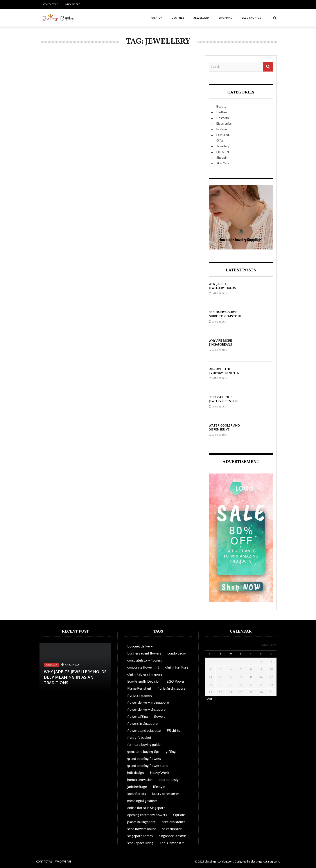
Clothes (178, 18)
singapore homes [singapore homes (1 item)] (140, 836)
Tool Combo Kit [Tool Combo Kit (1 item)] (172, 843)
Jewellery (202, 18)
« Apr (209, 699)
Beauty (221, 106)
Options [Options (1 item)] (179, 815)
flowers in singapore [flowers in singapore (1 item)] (142, 723)
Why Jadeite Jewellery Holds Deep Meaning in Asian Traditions (223, 290)
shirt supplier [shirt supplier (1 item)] (172, 829)
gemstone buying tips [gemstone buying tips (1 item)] (143, 751)
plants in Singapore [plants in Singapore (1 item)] (141, 822)
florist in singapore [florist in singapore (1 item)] (171, 688)
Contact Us (51, 4)
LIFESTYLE (224, 152)
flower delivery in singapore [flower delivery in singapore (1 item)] (148, 702)
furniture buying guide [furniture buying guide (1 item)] (144, 744)
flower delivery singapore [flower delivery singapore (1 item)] (146, 709)
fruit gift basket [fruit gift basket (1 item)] (139, 737)
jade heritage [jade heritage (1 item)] (137, 786)
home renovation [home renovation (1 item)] (140, 779)
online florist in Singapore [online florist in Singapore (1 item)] (146, 808)
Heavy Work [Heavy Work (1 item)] (160, 772)
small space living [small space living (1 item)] (140, 843)
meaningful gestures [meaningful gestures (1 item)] (142, 801)
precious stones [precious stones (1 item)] (173, 822)
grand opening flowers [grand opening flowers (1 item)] (144, 758)
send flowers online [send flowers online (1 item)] (142, 829)
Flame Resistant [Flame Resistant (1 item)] (139, 688)
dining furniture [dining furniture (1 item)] (177, 667)
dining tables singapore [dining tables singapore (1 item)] (145, 674)
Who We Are (73, 4)
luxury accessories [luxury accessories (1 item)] (166, 794)
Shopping (226, 18)
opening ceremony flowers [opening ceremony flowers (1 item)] (147, 815)
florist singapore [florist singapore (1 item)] (140, 695)
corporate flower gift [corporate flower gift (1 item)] (143, 667)
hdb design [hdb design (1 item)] (136, 772)
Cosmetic (223, 118)
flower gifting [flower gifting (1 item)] (138, 716)
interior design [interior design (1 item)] (170, 779)
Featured (223, 135)
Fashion (157, 18)
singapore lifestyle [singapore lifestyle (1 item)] (173, 836)
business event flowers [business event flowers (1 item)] (144, 653)
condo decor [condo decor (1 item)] (177, 653)
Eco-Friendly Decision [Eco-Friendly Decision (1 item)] (144, 681)
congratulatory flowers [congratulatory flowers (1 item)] (145, 660)
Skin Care (223, 163)
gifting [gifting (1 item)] (171, 751)
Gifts (220, 140)
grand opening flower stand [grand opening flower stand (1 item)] (148, 765)
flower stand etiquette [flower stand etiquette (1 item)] (144, 730)
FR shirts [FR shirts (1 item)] (173, 730)
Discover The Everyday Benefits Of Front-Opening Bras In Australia (224, 375)
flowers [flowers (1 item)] (160, 716)
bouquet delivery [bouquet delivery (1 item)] (140, 646)
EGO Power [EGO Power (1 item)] (176, 681)
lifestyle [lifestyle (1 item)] (159, 786)
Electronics (251, 18)
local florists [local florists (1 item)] (137, 794)
